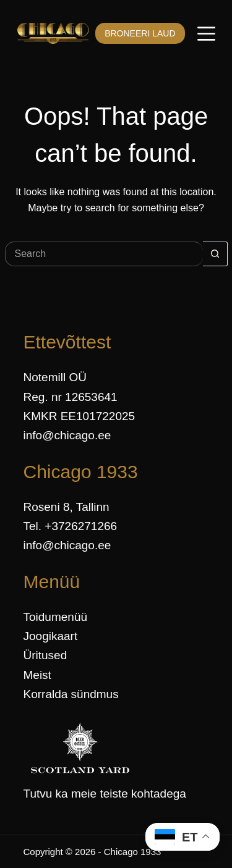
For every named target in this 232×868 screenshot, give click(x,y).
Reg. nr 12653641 (71, 397)
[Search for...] (104, 254)
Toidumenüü (56, 617)
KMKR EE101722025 (79, 416)
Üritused (45, 655)
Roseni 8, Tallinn (67, 507)
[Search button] (215, 254)
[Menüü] (206, 34)
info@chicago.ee (67, 435)
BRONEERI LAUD (140, 33)
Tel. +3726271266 (71, 526)
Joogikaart (51, 636)
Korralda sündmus (71, 694)
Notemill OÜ (55, 377)
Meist (37, 675)
